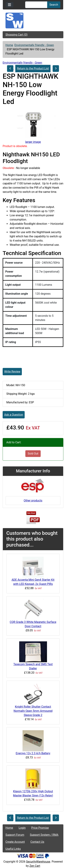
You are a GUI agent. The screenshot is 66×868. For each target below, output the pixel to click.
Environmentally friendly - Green (34, 45)
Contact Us (37, 842)
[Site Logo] (33, 21)
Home (9, 45)
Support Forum (15, 835)
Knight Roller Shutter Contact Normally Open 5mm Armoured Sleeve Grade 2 (33, 711)
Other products (33, 501)
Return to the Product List (33, 68)
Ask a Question (14, 415)
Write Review (12, 372)
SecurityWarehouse (38, 862)
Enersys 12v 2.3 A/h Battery (33, 753)
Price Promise (40, 828)
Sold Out (33, 454)
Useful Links (13, 849)
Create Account (15, 842)
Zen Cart (35, 866)
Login (22, 828)
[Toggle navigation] (10, 5)
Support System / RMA (44, 835)
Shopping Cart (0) (16, 35)
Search (54, 5)
